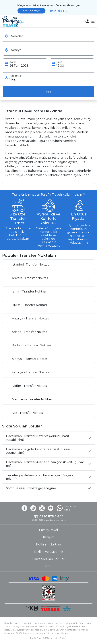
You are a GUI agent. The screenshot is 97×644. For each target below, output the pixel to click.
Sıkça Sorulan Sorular (48, 559)
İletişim (49, 537)
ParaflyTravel (48, 530)
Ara (48, 92)
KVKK (49, 566)
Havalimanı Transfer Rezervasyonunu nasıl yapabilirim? (37, 438)
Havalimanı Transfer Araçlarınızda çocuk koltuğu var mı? (45, 464)
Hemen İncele (57, 11)
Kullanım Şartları (49, 544)
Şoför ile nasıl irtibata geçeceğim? (31, 488)
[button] (93, 21)
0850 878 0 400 (51, 516)
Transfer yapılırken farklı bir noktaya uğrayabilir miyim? (41, 477)
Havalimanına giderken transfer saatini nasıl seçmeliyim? (38, 451)
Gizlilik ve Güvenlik (49, 552)
